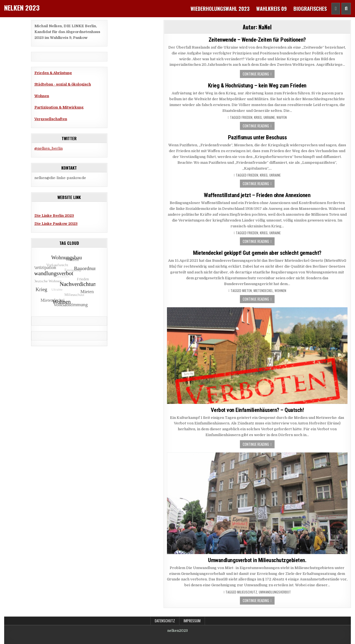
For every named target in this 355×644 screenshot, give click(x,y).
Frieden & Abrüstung (53, 73)
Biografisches (310, 9)
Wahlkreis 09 (272, 9)
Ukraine (269, 117)
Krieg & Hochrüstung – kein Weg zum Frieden (257, 85)
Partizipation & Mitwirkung (59, 107)
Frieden (247, 117)
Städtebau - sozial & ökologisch (63, 84)
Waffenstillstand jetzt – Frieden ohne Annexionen (257, 195)
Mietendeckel (263, 291)
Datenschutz (165, 621)
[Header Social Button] (336, 9)
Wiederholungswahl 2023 (220, 9)
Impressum (192, 621)
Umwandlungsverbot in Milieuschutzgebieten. (257, 560)
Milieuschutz (247, 592)
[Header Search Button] (346, 9)
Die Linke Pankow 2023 (56, 224)
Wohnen (42, 96)
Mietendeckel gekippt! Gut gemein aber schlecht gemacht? (257, 253)
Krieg (258, 117)
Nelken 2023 (22, 7)
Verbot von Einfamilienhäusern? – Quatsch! (257, 410)
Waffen (282, 117)
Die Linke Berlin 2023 (54, 216)
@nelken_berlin (49, 148)
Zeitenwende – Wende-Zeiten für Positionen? (257, 40)
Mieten (247, 291)
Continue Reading (256, 74)
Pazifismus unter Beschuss (257, 137)
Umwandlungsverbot (275, 592)
